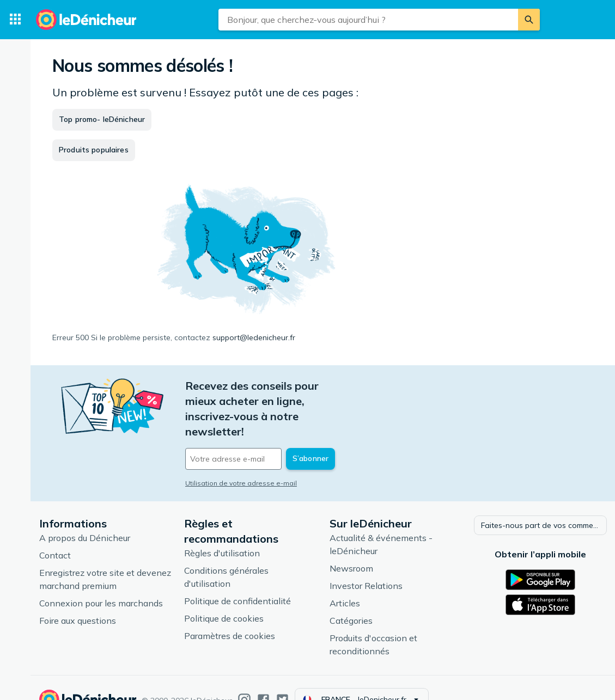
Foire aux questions (78, 597)
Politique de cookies (224, 595)
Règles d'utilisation (222, 530)
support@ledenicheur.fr (254, 337)
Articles (345, 580)
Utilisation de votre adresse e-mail (241, 453)
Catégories (351, 597)
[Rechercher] (529, 20)
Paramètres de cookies (230, 612)
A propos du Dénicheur (85, 514)
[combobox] (368, 20)
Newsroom (351, 545)
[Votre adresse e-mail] (259, 428)
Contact (55, 532)
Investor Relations (366, 562)
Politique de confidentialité (238, 578)
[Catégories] (15, 20)
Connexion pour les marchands (101, 580)
